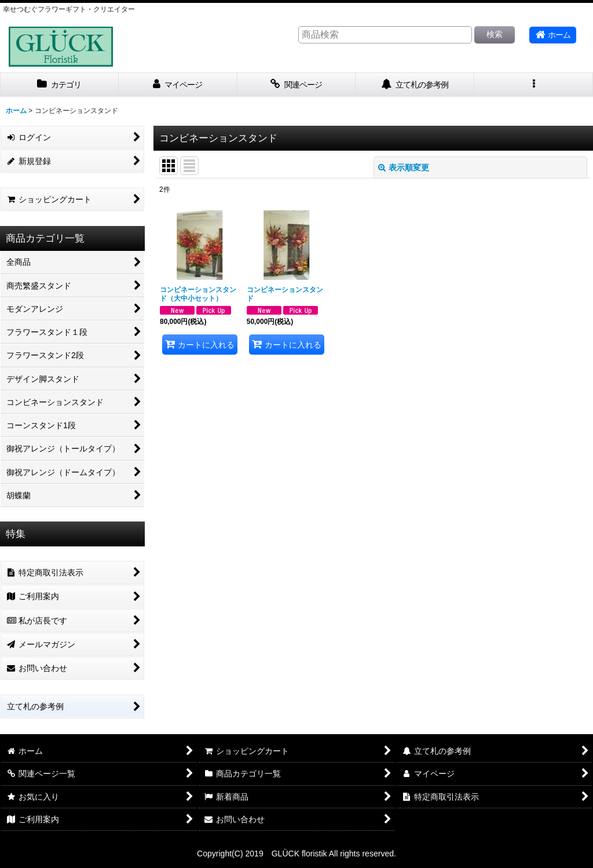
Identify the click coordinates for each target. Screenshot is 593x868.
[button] (534, 85)
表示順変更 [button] (404, 167)
